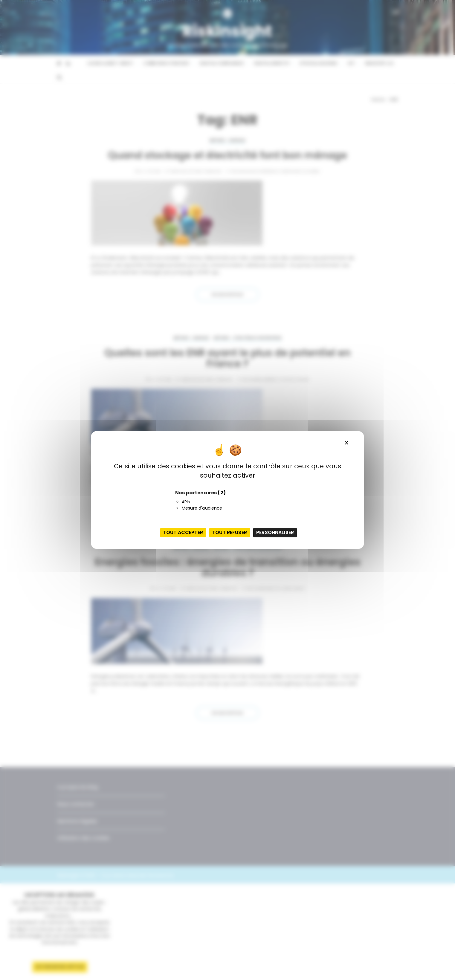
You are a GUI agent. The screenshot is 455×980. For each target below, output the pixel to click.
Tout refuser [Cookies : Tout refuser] (230, 532)
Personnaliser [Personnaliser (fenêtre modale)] (275, 532)
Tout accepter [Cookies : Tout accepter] (183, 532)
